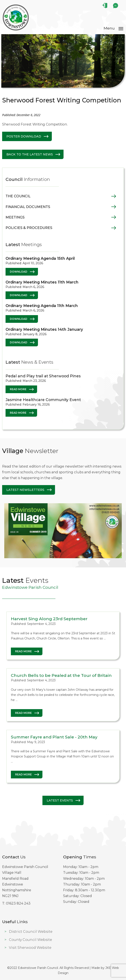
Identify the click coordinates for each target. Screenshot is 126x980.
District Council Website (31, 932)
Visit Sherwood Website (30, 948)
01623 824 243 (18, 903)
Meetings (15, 217)
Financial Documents (28, 207)
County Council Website (30, 940)
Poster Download (24, 136)
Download (19, 272)
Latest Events (60, 800)
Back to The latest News (30, 154)
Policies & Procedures (29, 228)
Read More (18, 389)
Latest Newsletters (25, 490)
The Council (18, 196)
